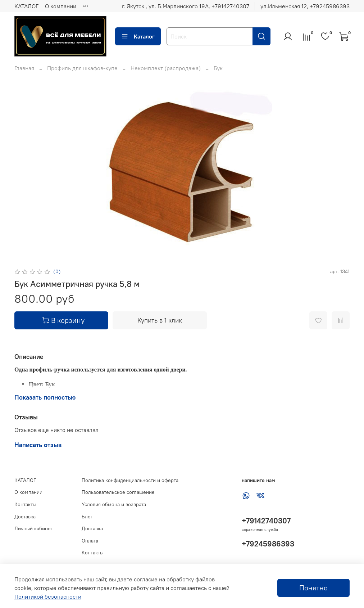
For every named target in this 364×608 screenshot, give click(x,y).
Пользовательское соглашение (118, 492)
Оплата (90, 541)
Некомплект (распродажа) (166, 68)
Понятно (313, 588)
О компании (61, 6)
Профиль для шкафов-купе (82, 68)
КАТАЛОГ (26, 6)
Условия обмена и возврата (114, 504)
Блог (87, 517)
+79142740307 (266, 521)
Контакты (25, 504)
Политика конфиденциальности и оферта (130, 480)
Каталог (138, 36)
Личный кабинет (34, 528)
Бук (218, 68)
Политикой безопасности (48, 596)
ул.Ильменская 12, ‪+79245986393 (305, 6)
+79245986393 (268, 544)
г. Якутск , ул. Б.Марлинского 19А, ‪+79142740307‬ (186, 6)
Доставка (25, 517)
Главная (24, 68)
